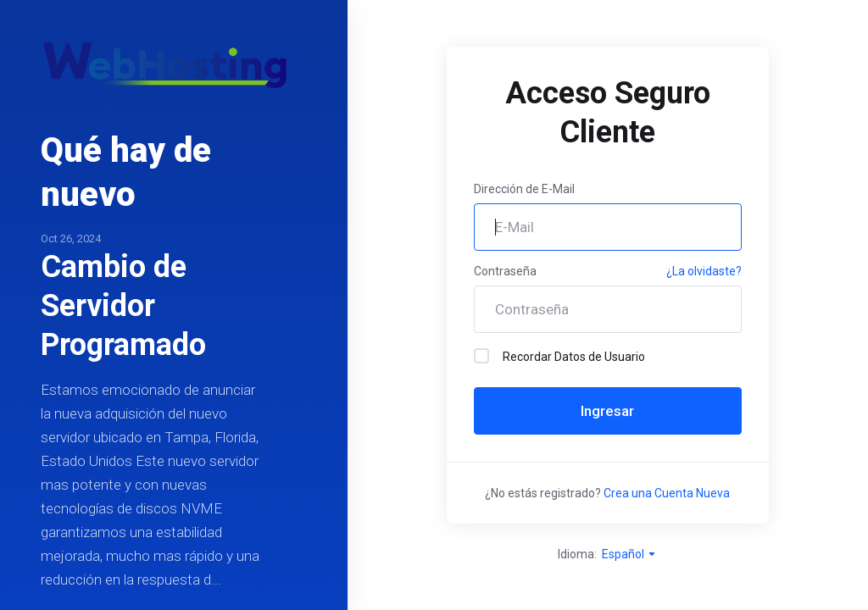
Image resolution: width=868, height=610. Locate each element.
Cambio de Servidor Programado (123, 306)
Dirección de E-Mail (524, 189)
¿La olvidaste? (704, 271)
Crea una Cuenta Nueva (667, 493)
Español (629, 554)
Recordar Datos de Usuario (559, 356)
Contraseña (505, 271)
